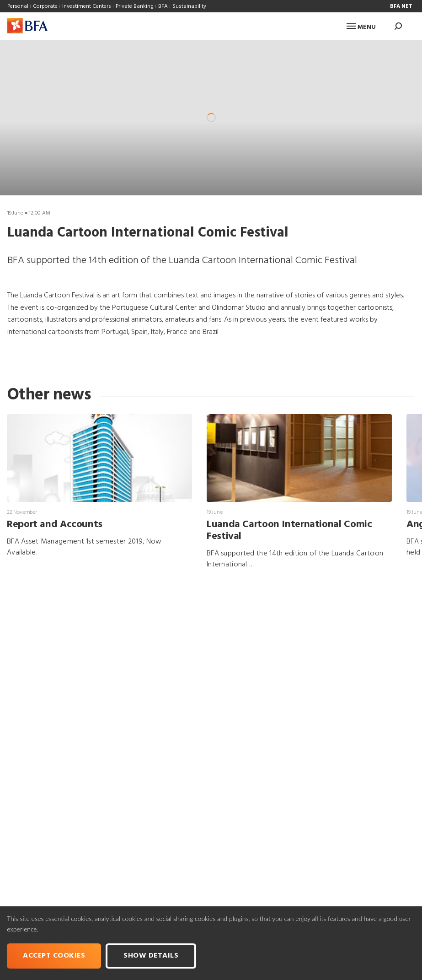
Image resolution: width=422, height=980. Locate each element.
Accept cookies (54, 956)
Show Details (151, 956)
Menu (361, 27)
